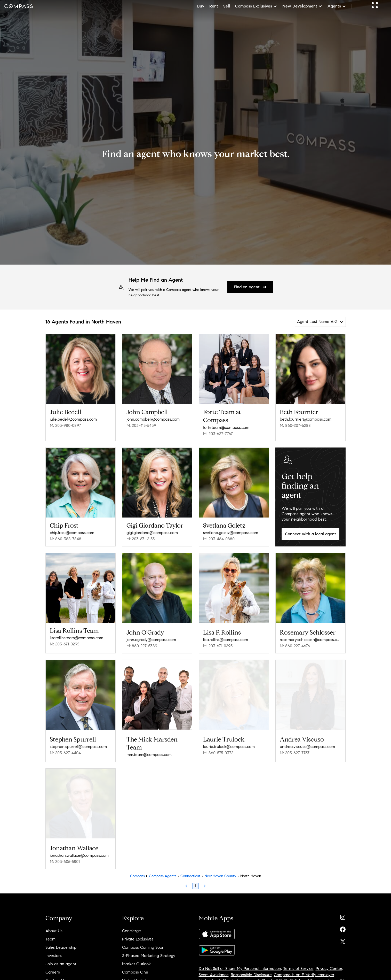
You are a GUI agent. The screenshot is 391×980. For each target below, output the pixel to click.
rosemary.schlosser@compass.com (310, 638)
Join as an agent (61, 958)
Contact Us (56, 975)
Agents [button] (337, 6)
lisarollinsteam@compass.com (77, 638)
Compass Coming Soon (143, 942)
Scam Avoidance (214, 969)
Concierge (131, 925)
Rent (214, 6)
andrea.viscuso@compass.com (307, 743)
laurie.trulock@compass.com (229, 743)
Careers (53, 967)
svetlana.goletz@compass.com (231, 533)
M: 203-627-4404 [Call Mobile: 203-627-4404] (65, 749)
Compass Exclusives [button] (256, 6)
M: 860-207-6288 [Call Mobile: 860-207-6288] (295, 425)
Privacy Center (329, 963)
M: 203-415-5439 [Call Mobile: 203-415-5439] (141, 425)
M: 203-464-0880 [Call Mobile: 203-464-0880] (219, 539)
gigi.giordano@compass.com (152, 533)
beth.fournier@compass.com (306, 419)
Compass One (135, 967)
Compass (137, 871)
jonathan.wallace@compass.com (79, 850)
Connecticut (190, 871)
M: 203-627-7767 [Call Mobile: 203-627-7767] (218, 434)
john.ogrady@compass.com (151, 638)
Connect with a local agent (310, 534)
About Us (54, 925)
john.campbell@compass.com (153, 419)
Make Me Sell (134, 975)
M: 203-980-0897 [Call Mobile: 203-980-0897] (65, 425)
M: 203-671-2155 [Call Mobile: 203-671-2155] (141, 539)
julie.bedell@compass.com (73, 419)
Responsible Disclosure (251, 969)
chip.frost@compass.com (72, 533)
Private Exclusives (138, 934)
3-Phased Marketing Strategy (149, 950)
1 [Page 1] (196, 880)
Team (50, 934)
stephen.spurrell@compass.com (78, 743)
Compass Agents (163, 871)
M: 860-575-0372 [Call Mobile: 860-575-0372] (218, 749)
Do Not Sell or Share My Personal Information (240, 963)
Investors (54, 950)
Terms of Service (298, 963)
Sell (227, 6)
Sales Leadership (61, 942)
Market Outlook (136, 958)
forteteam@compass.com (226, 427)
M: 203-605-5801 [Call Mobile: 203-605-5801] (65, 856)
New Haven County (220, 871)
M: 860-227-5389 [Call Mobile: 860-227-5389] (142, 644)
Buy (201, 6)
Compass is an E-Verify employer (304, 969)
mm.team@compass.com (149, 751)
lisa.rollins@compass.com (226, 638)
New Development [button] (302, 6)
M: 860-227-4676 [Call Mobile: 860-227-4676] (295, 644)
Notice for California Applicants (227, 975)
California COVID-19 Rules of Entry (288, 975)
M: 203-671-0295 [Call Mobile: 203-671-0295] (65, 644)
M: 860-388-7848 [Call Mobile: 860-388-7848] (66, 539)
